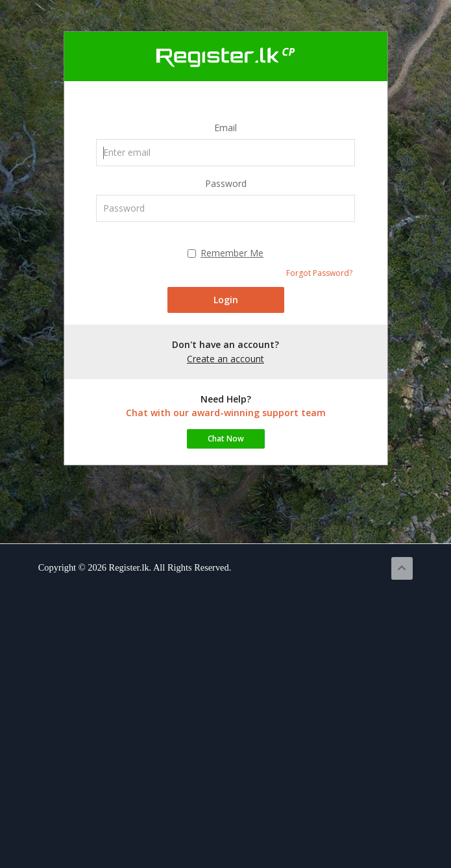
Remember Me (225, 253)
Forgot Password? (319, 273)
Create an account (225, 359)
